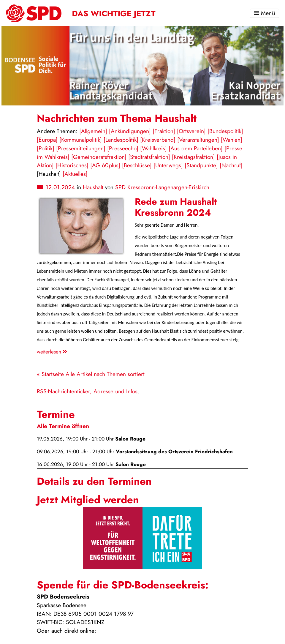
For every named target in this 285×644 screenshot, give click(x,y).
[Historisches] (72, 165)
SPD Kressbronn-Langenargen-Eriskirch (162, 187)
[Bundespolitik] (225, 131)
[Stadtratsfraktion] (149, 157)
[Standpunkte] (201, 165)
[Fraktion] (164, 131)
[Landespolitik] (121, 140)
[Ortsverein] (191, 131)
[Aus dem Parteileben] (196, 148)
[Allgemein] (93, 131)
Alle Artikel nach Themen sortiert (105, 374)
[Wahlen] (232, 140)
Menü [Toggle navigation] (265, 13)
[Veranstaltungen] (198, 140)
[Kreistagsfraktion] (193, 157)
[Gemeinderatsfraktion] (99, 157)
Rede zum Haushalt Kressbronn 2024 (176, 207)
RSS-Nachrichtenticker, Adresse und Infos (87, 391)
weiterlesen (52, 352)
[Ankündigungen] (130, 131)
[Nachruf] (231, 165)
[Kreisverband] (158, 140)
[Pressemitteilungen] (81, 148)
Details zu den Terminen (94, 481)
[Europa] (47, 140)
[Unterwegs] (168, 165)
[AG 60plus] (105, 165)
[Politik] (46, 148)
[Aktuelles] (75, 174)
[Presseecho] (123, 148)
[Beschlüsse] (137, 165)
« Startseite (50, 374)
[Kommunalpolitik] (81, 140)
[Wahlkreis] (153, 148)
